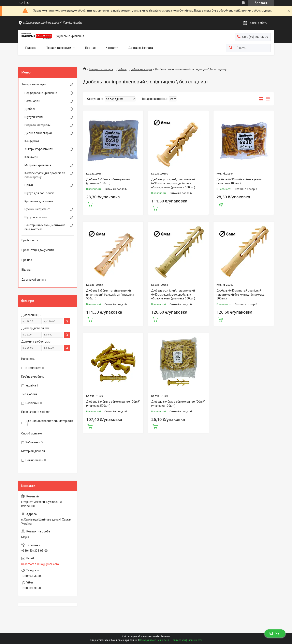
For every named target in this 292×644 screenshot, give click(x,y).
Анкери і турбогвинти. (39, 149)
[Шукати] (231, 48)
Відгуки (26, 270)
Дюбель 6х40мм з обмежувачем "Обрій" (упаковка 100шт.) (178, 404)
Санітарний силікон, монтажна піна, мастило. (45, 227)
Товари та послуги (59, 48)
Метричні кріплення (38, 165)
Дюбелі (121, 69)
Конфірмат (32, 141)
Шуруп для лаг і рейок (39, 193)
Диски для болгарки (38, 133)
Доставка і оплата (141, 48)
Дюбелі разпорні (141, 69)
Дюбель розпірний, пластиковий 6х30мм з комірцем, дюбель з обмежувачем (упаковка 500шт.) (173, 183)
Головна (31, 48)
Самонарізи (32, 101)
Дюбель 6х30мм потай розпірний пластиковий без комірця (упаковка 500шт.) (110, 294)
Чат (275, 633)
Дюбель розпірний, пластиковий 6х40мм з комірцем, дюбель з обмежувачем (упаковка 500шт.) (173, 294)
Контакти (112, 48)
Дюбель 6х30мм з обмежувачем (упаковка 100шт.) (108, 181)
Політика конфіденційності (186, 640)
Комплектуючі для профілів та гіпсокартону (45, 175)
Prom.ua (165, 637)
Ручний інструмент (37, 209)
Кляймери (31, 157)
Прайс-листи (30, 240)
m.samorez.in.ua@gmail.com (40, 564)
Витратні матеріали (38, 125)
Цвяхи (29, 185)
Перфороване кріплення (41, 93)
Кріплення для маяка (39, 201)
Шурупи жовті (34, 117)
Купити (90, 204)
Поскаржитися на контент (154, 640)
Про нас (90, 48)
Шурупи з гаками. (36, 217)
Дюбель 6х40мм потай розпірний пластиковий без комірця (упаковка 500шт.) (240, 294)
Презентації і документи (38, 250)
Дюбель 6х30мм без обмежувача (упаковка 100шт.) (239, 181)
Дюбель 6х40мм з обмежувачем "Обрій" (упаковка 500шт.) (113, 404)
